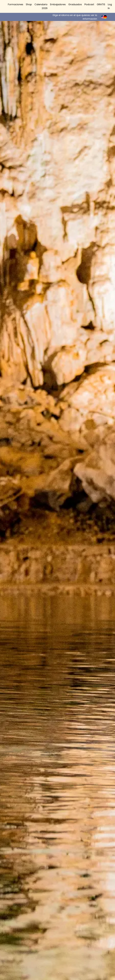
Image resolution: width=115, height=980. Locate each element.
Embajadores (58, 4)
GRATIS (101, 4)
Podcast (89, 4)
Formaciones (16, 4)
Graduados (75, 4)
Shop (29, 4)
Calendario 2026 (41, 6)
